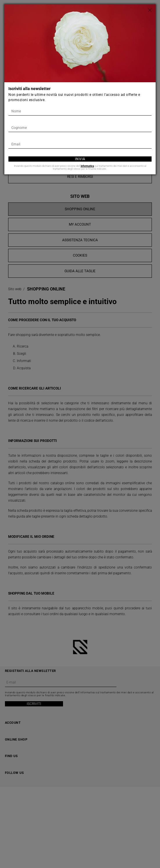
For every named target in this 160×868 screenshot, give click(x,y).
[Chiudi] (150, 10)
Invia (80, 159)
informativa (87, 166)
